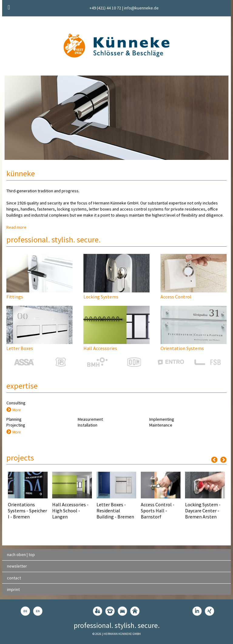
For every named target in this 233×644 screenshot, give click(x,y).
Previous (214, 460)
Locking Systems (101, 297)
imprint (13, 589)
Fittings (15, 297)
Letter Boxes (20, 348)
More (17, 410)
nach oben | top (21, 555)
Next (223, 460)
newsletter (17, 566)
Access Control (176, 297)
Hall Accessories (100, 348)
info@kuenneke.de (141, 8)
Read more (16, 227)
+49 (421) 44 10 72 (105, 8)
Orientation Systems (182, 348)
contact (14, 578)
